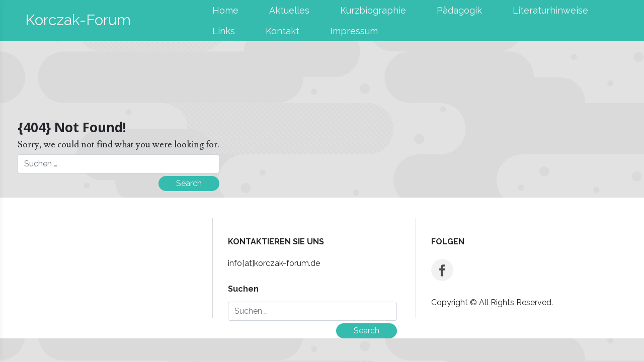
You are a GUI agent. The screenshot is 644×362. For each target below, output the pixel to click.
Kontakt (283, 31)
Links (224, 31)
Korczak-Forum (78, 20)
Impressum (354, 31)
